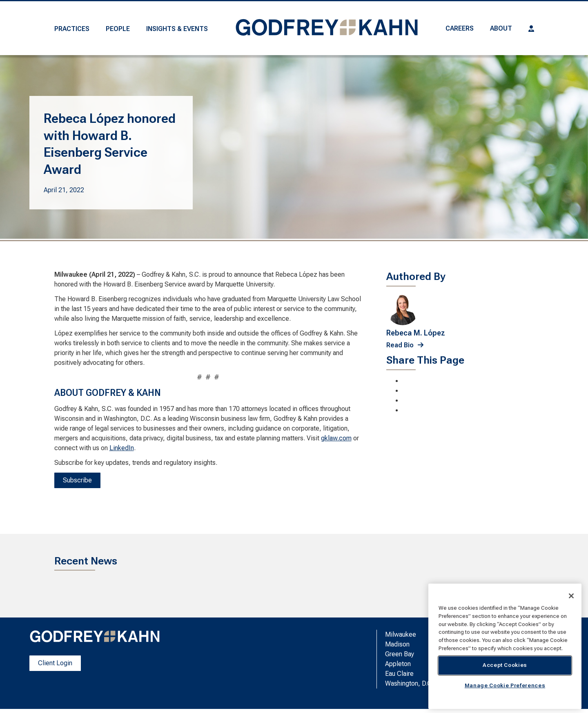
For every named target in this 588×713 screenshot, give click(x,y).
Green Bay (400, 654)
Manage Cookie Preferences (505, 685)
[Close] (571, 596)
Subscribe (77, 480)
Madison (397, 644)
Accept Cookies (505, 665)
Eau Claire (399, 674)
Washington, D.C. (409, 683)
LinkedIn (122, 448)
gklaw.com (336, 438)
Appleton (398, 664)
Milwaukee (401, 634)
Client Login (55, 663)
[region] (505, 646)
